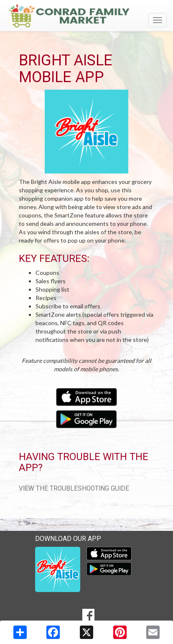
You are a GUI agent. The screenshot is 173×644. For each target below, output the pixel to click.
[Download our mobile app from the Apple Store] (86, 396)
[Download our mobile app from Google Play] (86, 418)
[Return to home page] (86, 16)
